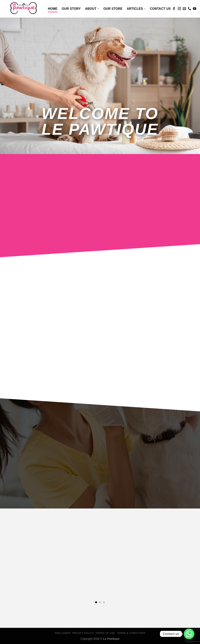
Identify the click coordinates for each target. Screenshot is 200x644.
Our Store (113, 9)
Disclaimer (63, 633)
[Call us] (189, 9)
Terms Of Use (105, 633)
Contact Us (160, 9)
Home (53, 9)
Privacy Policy (83, 633)
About (92, 9)
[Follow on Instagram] (179, 9)
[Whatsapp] (189, 634)
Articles (136, 9)
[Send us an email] (184, 9)
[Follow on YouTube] (195, 9)
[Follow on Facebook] (174, 9)
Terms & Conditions (131, 633)
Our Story (71, 9)
